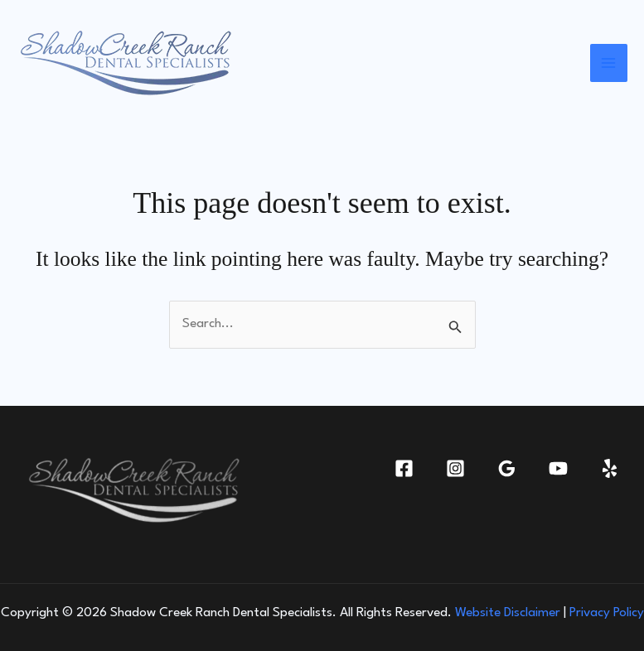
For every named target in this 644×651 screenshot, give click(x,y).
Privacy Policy (607, 613)
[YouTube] (558, 468)
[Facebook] (404, 468)
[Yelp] (610, 468)
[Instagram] (455, 468)
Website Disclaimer (508, 613)
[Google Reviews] (507, 468)
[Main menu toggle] (609, 63)
